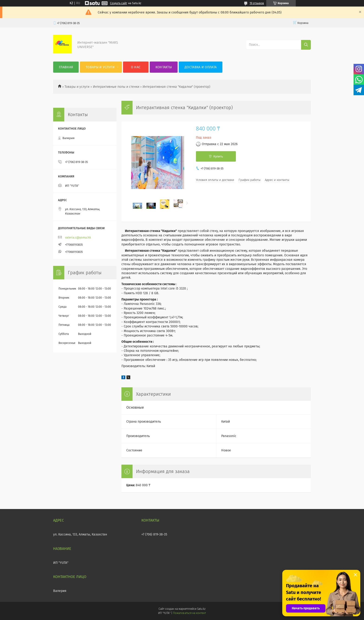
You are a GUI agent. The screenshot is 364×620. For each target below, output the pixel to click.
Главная (66, 67)
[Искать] (306, 45)
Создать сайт (119, 3)
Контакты (164, 67)
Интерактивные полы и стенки (116, 87)
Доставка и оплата (201, 67)
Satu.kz (201, 609)
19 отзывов (257, 3)
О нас (136, 67)
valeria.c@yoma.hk (78, 237)
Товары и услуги (100, 67)
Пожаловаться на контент (189, 613)
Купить (218, 156)
